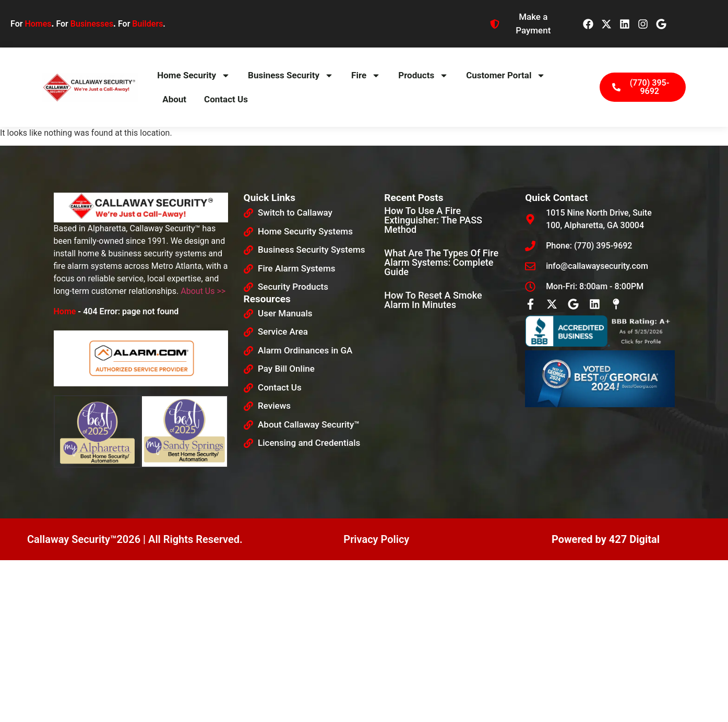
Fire (366, 75)
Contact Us (226, 99)
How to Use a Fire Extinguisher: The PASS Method (433, 220)
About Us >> (203, 291)
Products (423, 75)
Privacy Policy (376, 539)
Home (65, 311)
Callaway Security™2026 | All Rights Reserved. (135, 539)
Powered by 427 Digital (606, 539)
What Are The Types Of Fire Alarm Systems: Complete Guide (441, 262)
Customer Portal (506, 75)
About (174, 99)
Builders (147, 24)
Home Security (194, 75)
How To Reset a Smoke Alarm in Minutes (433, 300)
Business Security (291, 75)
